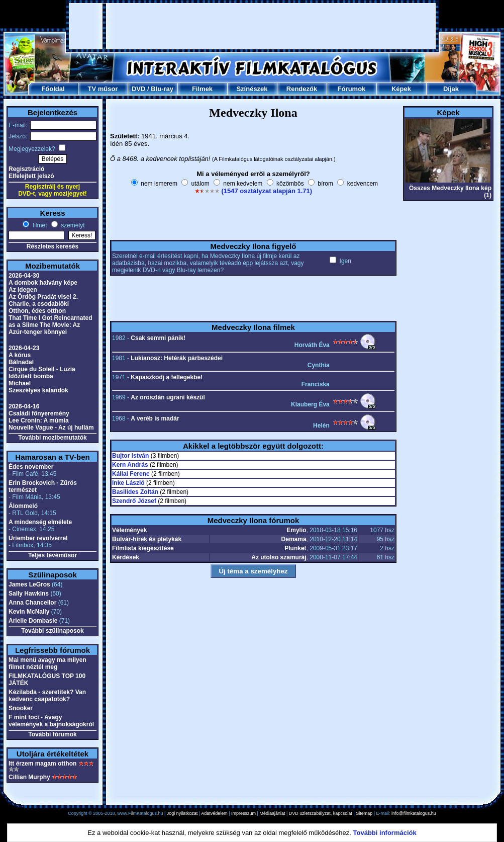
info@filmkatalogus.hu (414, 813)
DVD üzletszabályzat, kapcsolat (321, 813)
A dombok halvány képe (43, 283)
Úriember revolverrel (38, 538)
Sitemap (364, 813)
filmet (39, 225)
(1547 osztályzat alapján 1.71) (267, 191)
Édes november (31, 467)
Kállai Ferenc (131, 474)
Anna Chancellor (32, 603)
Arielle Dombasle (33, 621)
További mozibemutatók (52, 438)
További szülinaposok (52, 631)
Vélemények (129, 530)
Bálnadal (21, 362)
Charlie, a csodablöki (39, 304)
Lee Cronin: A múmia (39, 420)
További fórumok (52, 734)
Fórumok (352, 89)
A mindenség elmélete (40, 522)
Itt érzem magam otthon (42, 764)
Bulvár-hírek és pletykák (147, 539)
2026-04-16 (24, 406)
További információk (385, 833)
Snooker (21, 708)
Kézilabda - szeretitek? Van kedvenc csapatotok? (47, 696)
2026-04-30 (24, 276)
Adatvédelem (214, 813)
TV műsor (103, 89)
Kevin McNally (29, 612)
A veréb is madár (155, 418)
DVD (138, 89)
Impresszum (243, 813)
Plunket (295, 548)
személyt (72, 225)
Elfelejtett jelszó (31, 176)
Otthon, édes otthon (37, 311)
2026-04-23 (24, 348)
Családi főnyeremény (39, 413)
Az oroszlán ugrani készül (168, 397)
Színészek (252, 89)
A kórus (20, 355)
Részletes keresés (53, 246)
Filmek (202, 89)
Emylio (296, 530)
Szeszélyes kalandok (38, 390)
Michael (20, 383)
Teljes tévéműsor (53, 555)
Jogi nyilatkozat (182, 813)
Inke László (128, 483)
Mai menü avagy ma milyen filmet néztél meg (47, 663)
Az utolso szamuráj (279, 557)
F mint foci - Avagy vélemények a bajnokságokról (51, 721)
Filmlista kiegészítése (143, 548)
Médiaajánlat (272, 813)
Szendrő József (134, 501)
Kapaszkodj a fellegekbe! (167, 377)
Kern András (130, 465)
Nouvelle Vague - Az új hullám (51, 428)
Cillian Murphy (29, 777)
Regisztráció (26, 169)
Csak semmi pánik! (158, 338)
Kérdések (126, 557)
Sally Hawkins (29, 594)
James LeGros (29, 584)
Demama (294, 539)
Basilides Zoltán (135, 492)
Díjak (451, 89)
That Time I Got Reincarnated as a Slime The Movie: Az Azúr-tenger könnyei (50, 325)
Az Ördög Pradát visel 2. (43, 297)
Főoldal (53, 89)
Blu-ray (162, 89)
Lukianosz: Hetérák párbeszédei (177, 358)
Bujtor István (130, 456)
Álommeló (23, 506)
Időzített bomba (31, 376)
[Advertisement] (253, 26)
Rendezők (302, 89)
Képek (401, 89)
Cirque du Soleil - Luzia (42, 369)
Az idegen (23, 290)
